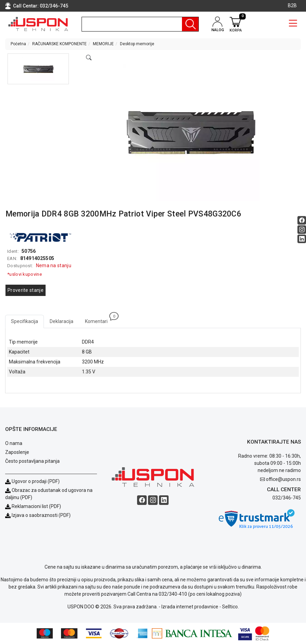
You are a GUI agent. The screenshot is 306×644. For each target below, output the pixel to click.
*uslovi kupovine (25, 274)
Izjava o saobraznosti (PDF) (41, 515)
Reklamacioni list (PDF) (33, 506)
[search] (140, 24)
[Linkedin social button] (302, 239)
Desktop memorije (137, 44)
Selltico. (230, 607)
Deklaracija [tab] (62, 321)
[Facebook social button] (302, 220)
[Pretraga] (190, 24)
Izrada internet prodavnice (190, 607)
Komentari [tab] (99, 319)
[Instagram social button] (302, 230)
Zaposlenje (17, 452)
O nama (14, 443)
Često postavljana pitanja (32, 461)
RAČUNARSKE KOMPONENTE (59, 44)
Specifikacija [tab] (25, 321)
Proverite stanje (26, 290)
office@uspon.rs (283, 479)
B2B (292, 5)
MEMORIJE (103, 44)
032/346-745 (54, 6)
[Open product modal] (89, 58)
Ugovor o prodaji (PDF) (32, 481)
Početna (18, 44)
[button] (38, 69)
